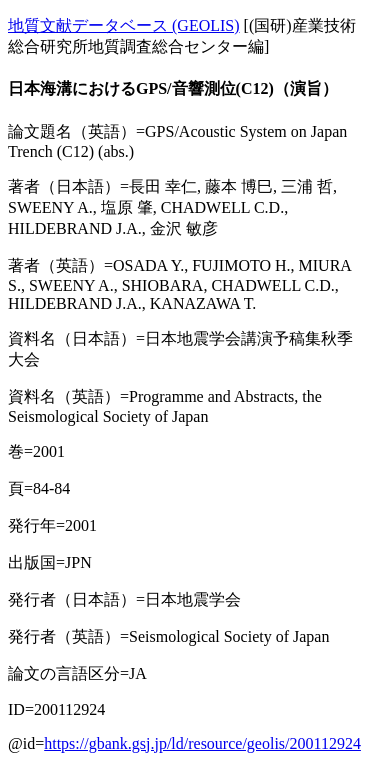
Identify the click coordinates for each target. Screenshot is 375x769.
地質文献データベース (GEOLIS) (124, 25)
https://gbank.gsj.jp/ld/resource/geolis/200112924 (202, 743)
